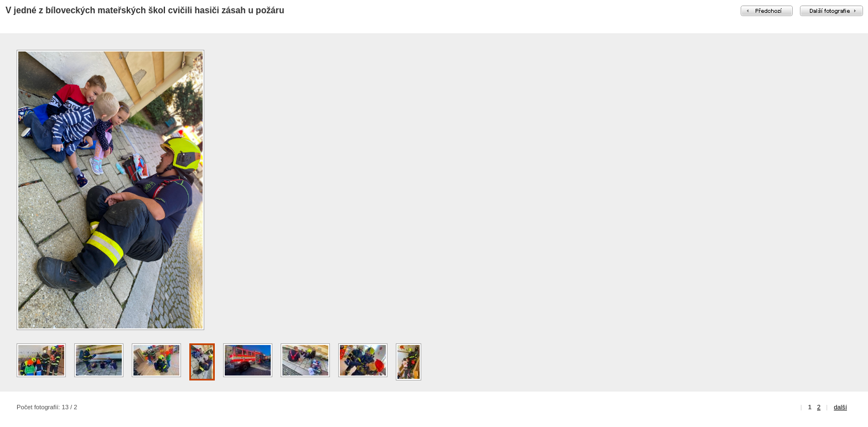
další (840, 407)
